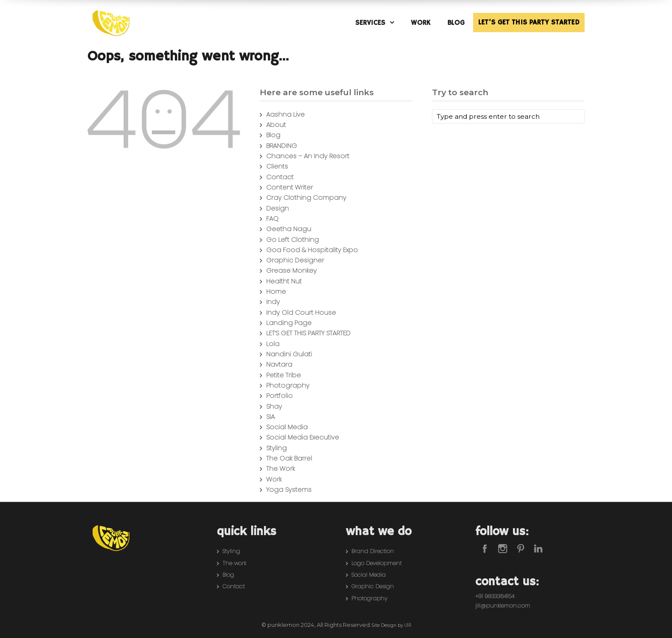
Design (277, 208)
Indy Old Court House (301, 312)
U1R (408, 625)
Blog (273, 135)
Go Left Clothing (292, 239)
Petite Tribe (283, 375)
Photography (288, 385)
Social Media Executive (303, 437)
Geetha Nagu (289, 229)
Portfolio (279, 396)
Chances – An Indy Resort (308, 156)
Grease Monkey (291, 270)
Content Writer (289, 187)
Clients (277, 166)
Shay (274, 406)
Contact (280, 177)
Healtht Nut (284, 281)
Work (274, 479)
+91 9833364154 (495, 596)
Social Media (287, 427)
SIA (270, 417)
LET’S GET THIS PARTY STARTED (529, 23)
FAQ (272, 218)
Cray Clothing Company (306, 197)
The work (234, 563)
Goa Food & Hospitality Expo (312, 250)
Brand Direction (373, 551)
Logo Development (376, 563)
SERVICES (370, 23)
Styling (276, 448)
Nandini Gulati (289, 354)
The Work (280, 468)
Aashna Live (285, 114)
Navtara (279, 364)
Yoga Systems (289, 489)
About (276, 125)
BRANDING (282, 146)
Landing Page (289, 323)
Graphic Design (373, 586)
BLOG (456, 23)
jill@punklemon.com (503, 606)
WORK (421, 23)
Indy (273, 302)
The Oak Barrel (289, 458)
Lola (273, 344)
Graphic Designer (295, 260)
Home (276, 291)
